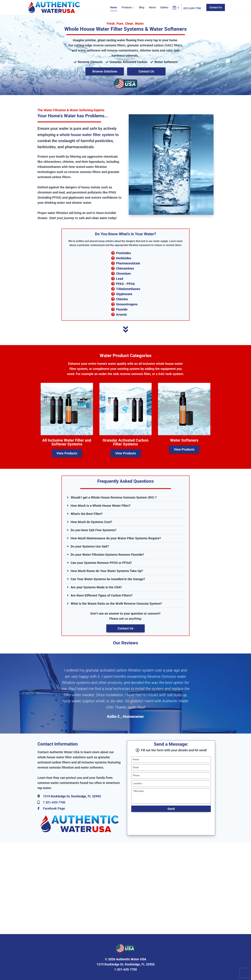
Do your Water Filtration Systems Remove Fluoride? (107, 555)
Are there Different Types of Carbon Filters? (102, 595)
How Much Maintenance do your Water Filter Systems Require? (116, 538)
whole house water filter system (87, 135)
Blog (142, 7)
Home (114, 7)
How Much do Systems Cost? (91, 522)
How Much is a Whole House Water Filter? (101, 506)
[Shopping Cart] (176, 7)
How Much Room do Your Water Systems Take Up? (107, 571)
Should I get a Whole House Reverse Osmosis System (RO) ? (114, 497)
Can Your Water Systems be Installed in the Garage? (108, 579)
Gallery (164, 7)
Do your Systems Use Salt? (90, 546)
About (152, 7)
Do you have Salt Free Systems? (93, 530)
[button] (125, 498)
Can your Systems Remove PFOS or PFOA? (101, 563)
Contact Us (216, 7)
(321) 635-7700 (192, 8)
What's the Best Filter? (87, 514)
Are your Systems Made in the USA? (96, 587)
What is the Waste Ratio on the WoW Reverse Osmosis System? (116, 604)
